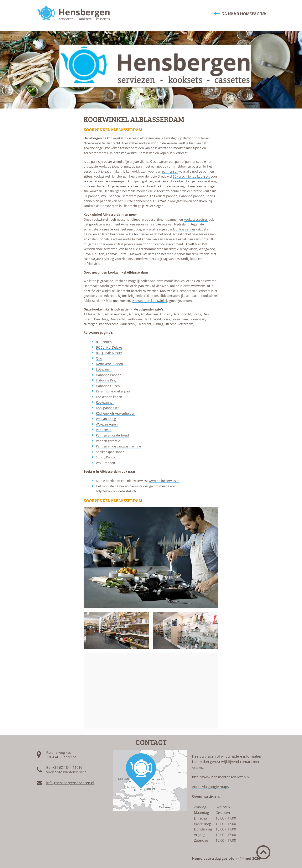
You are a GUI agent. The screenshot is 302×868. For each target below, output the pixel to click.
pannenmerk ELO (146, 201)
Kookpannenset (107, 408)
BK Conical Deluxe (109, 347)
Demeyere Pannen (109, 364)
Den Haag (101, 319)
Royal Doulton (94, 254)
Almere (134, 314)
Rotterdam (185, 324)
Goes (166, 319)
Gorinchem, (181, 319)
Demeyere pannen (135, 196)
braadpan (178, 181)
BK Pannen (104, 342)
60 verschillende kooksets (191, 176)
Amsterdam (149, 314)
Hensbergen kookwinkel (150, 301)
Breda (197, 314)
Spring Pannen (107, 457)
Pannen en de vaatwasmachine (118, 446)
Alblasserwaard (116, 314)
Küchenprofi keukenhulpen (116, 413)
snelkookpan (93, 191)
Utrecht (170, 324)
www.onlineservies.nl (164, 481)
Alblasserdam (94, 314)
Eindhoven (134, 319)
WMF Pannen (105, 463)
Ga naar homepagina (240, 13)
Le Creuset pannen (164, 196)
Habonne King (106, 380)
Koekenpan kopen (109, 397)
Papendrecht (108, 324)
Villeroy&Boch (187, 249)
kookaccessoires (196, 220)
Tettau (124, 254)
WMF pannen (110, 196)
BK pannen (91, 196)
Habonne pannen (192, 196)
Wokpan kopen (107, 424)
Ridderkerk (127, 324)
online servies (185, 229)
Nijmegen (91, 324)
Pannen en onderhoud (112, 435)
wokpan (160, 181)
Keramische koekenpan (113, 391)
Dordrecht (117, 319)
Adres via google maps (210, 787)
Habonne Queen (108, 386)
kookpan (134, 181)
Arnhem (165, 314)
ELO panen (104, 369)
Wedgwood (207, 249)
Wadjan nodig (106, 419)
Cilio (99, 358)
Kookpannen (105, 402)
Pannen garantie (108, 441)
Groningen (197, 319)
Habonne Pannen (109, 375)
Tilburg (158, 324)
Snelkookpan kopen (110, 452)
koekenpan (119, 181)
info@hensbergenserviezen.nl (70, 783)
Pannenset (104, 430)
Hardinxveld (152, 319)
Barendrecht (182, 314)
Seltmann (202, 254)
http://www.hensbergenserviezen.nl (221, 777)
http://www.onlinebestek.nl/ (116, 491)
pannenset (170, 171)
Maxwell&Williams (143, 254)
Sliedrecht (144, 324)
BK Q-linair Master (109, 353)
